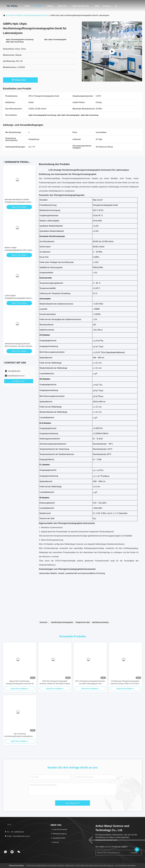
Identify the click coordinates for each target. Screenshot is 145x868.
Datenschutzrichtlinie (16, 866)
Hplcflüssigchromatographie (62, 622)
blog (97, 6)
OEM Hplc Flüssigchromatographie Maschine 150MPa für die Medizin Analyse (55, 682)
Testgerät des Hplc (83, 622)
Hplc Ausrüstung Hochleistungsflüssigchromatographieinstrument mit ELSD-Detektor (20, 735)
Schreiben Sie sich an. (135, 853)
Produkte (38, 6)
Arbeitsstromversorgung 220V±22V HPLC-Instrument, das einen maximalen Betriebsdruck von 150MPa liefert (19, 346)
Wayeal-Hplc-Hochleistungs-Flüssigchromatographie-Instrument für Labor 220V (20, 683)
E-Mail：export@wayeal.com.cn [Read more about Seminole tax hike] (17, 836)
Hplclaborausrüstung (100, 622)
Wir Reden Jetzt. (20, 80)
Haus (27, 6)
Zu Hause (9, 15)
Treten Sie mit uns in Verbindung (80, 7)
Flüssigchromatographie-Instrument (36, 15)
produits (18, 15)
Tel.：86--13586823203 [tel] (14, 832)
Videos (50, 6)
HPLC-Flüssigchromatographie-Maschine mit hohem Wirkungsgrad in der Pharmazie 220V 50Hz (90, 683)
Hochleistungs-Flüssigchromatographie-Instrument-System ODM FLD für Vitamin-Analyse (125, 683)
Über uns (62, 6)
